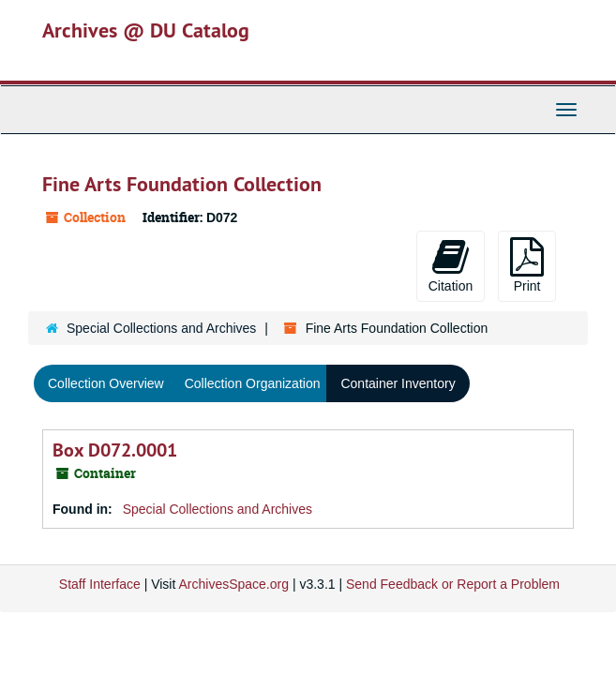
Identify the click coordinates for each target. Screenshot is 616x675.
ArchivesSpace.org (233, 584)
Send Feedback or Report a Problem (453, 584)
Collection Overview (106, 383)
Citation (451, 265)
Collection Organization (253, 383)
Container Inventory (398, 383)
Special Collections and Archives (161, 328)
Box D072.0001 (115, 450)
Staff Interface (100, 584)
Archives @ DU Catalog (146, 30)
